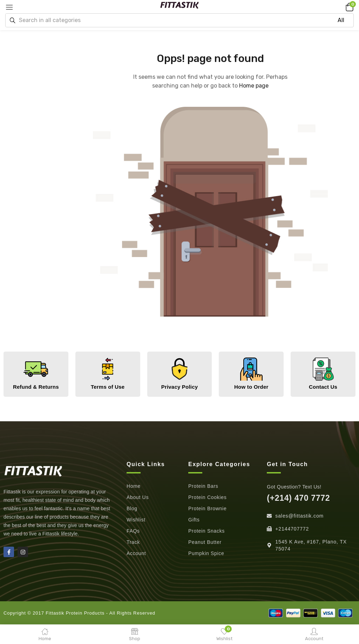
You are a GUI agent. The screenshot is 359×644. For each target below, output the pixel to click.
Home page (254, 86)
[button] (348, 7)
